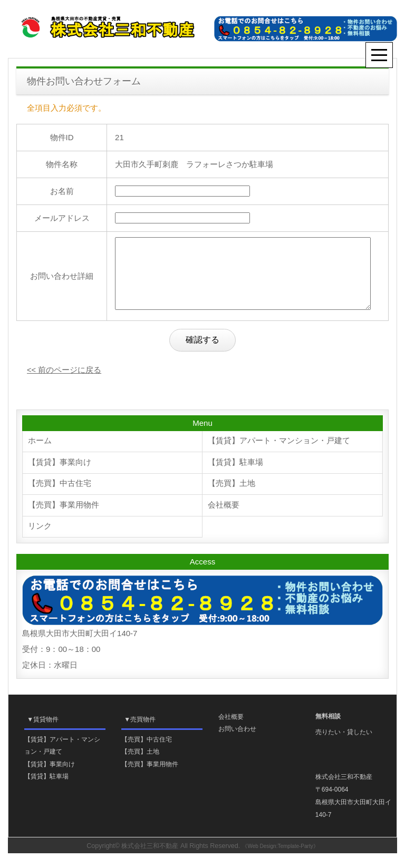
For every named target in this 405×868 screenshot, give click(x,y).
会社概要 (224, 519)
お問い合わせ (237, 743)
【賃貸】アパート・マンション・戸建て (279, 454)
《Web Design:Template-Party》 (283, 861)
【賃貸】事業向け (60, 476)
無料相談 (328, 730)
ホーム (40, 454)
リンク (40, 540)
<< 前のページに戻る (64, 382)
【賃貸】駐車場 (235, 476)
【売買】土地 (232, 497)
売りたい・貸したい (344, 746)
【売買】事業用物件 (64, 519)
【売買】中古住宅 (60, 497)
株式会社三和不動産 (150, 861)
